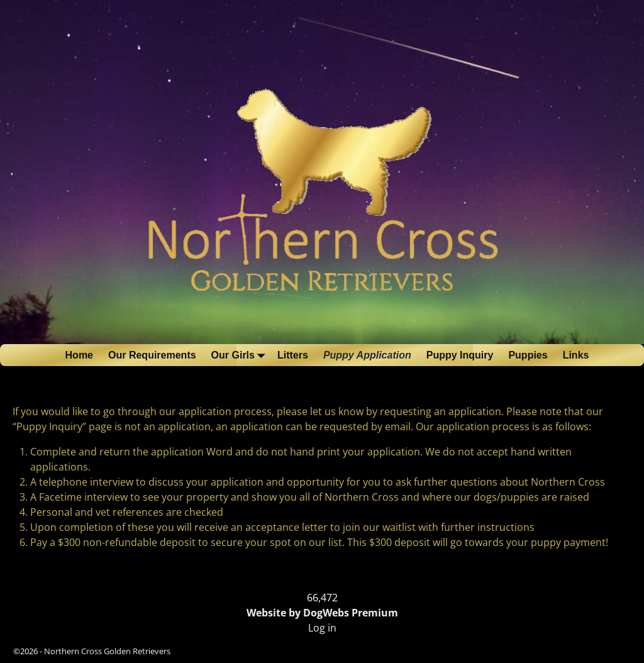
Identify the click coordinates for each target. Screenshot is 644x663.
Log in (322, 628)
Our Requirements (152, 355)
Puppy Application (367, 355)
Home (79, 355)
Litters (293, 355)
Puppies (528, 355)
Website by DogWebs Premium (322, 613)
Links (576, 355)
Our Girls (241, 355)
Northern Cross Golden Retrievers (107, 651)
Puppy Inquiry (460, 355)
